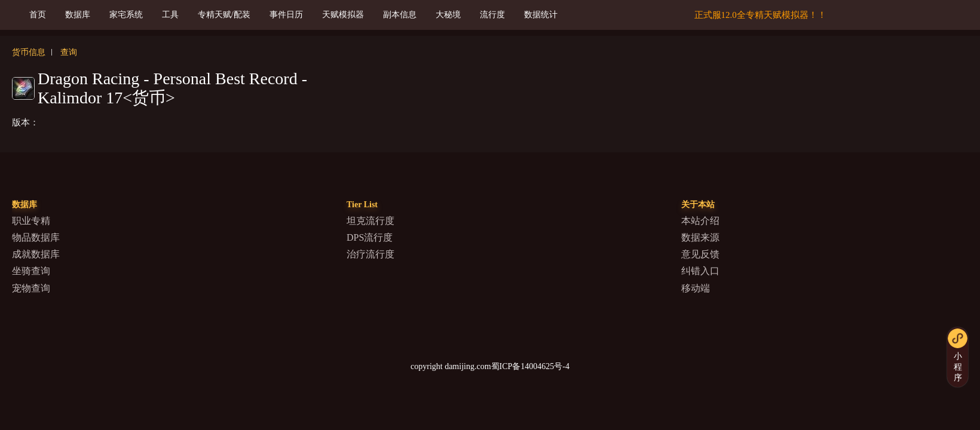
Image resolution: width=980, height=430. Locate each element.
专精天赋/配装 (224, 15)
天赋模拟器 (343, 15)
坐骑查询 (31, 271)
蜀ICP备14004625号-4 (530, 366)
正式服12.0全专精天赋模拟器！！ (760, 15)
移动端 (696, 288)
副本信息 (400, 15)
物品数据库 (36, 237)
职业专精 (31, 221)
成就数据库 (36, 254)
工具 (170, 15)
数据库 (78, 15)
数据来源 (700, 237)
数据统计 (541, 15)
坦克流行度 (370, 221)
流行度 (492, 15)
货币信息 (29, 52)
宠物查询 (31, 288)
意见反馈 (700, 254)
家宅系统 (126, 15)
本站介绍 (700, 221)
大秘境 (448, 15)
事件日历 (286, 15)
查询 (69, 52)
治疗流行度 (370, 254)
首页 (38, 15)
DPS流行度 (370, 237)
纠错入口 (700, 271)
